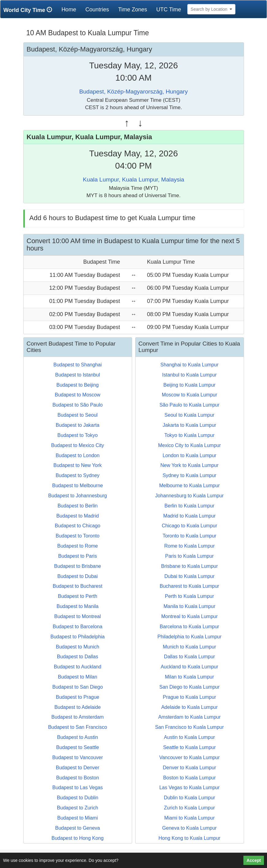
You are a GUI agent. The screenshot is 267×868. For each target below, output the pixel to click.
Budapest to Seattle (78, 747)
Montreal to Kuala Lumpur (189, 616)
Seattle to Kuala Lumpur (189, 747)
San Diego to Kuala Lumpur (190, 687)
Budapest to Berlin (78, 506)
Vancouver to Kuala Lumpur (189, 757)
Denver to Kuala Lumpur (189, 768)
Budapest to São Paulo (78, 405)
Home (71, 9)
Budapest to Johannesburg (77, 496)
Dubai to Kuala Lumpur (189, 576)
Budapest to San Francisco (78, 727)
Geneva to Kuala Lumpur (189, 828)
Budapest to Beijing (78, 385)
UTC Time (169, 10)
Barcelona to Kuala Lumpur (189, 627)
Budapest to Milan (78, 677)
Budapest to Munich (77, 647)
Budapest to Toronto (78, 536)
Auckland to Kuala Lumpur (189, 667)
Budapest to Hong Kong (78, 838)
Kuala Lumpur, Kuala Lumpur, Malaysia (133, 180)
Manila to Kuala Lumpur (190, 606)
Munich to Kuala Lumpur (189, 647)
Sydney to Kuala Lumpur (189, 475)
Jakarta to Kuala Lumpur (189, 425)
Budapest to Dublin (77, 798)
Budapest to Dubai (78, 576)
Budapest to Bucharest (78, 586)
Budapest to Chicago (78, 526)
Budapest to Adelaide (77, 707)
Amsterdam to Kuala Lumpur (189, 717)
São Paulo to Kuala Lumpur (189, 405)
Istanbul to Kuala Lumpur (189, 375)
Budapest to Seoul (78, 415)
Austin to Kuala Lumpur (189, 737)
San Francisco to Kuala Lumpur (189, 727)
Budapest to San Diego (78, 687)
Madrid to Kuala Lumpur (190, 516)
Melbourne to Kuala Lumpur (189, 486)
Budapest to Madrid (78, 516)
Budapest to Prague (77, 697)
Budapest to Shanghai (77, 365)
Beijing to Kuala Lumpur (189, 385)
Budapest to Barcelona (78, 627)
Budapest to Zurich (78, 808)
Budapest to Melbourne (77, 486)
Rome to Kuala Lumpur (190, 546)
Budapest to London (77, 455)
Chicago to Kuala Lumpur (190, 526)
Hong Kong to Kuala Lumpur (189, 838)
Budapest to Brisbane (78, 566)
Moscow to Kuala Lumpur (190, 395)
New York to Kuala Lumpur (189, 465)
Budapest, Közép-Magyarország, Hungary (134, 92)
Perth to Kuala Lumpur (189, 596)
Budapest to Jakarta (78, 425)
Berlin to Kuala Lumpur (190, 506)
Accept (254, 860)
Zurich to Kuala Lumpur (189, 808)
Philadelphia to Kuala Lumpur (189, 637)
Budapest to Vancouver (77, 757)
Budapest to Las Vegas (78, 788)
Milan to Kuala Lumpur (189, 677)
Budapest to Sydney (77, 475)
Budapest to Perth (78, 596)
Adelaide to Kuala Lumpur (189, 707)
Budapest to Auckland (78, 667)
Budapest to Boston (78, 778)
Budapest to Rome (78, 546)
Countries (97, 10)
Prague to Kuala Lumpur (189, 697)
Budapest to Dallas (78, 657)
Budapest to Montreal (78, 616)
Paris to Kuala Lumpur (189, 556)
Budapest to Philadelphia (77, 637)
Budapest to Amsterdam (78, 717)
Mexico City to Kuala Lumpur (190, 445)
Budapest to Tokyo (77, 435)
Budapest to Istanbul (78, 375)
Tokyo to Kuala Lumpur (189, 435)
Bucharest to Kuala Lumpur (189, 586)
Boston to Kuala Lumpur (189, 778)
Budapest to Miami (78, 818)
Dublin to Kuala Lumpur (189, 798)
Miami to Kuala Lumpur (190, 818)
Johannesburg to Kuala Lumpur (189, 496)
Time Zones (132, 10)
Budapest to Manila (78, 606)
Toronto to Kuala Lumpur (189, 536)
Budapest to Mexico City (78, 445)
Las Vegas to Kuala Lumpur (190, 788)
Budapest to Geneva (78, 828)
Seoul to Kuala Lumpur (190, 415)
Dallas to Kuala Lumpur (189, 657)
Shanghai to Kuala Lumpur (189, 365)
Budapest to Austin (77, 737)
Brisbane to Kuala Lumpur (190, 566)
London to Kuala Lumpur (189, 455)
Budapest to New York (77, 465)
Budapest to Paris (78, 556)
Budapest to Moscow (78, 395)
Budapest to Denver (77, 768)
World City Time (29, 10)
